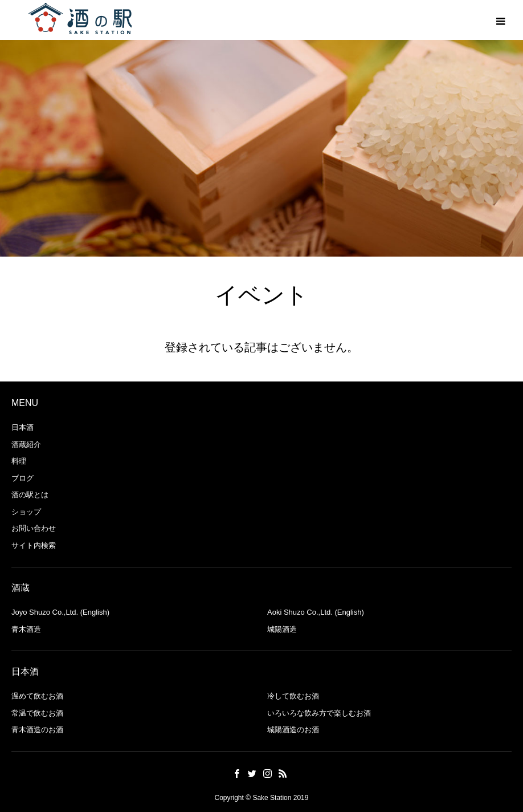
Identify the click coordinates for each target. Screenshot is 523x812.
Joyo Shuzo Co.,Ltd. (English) (60, 612)
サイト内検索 (34, 545)
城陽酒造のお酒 (293, 730)
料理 (19, 461)
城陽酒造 (282, 629)
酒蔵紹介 (26, 444)
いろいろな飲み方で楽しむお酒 (319, 713)
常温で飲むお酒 (37, 713)
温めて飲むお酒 (37, 696)
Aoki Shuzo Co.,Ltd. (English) (316, 612)
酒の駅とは (30, 495)
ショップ (26, 512)
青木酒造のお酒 (37, 730)
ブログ (23, 478)
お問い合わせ (34, 528)
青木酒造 (26, 629)
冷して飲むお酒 (293, 696)
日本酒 (23, 427)
